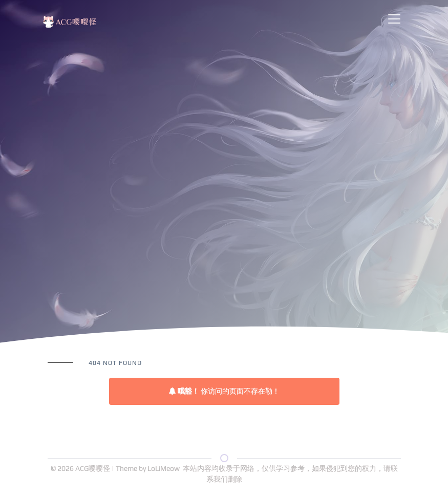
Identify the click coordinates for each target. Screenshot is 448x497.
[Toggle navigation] (394, 19)
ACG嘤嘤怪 (93, 468)
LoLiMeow (164, 468)
